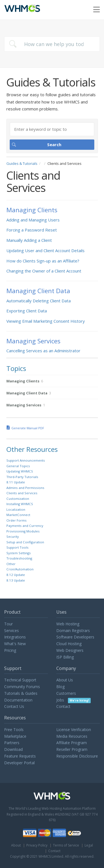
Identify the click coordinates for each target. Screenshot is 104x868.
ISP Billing (65, 657)
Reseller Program (72, 749)
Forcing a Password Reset (32, 230)
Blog (60, 687)
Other (11, 564)
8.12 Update (16, 575)
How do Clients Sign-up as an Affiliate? (43, 261)
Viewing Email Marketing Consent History (46, 321)
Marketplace (15, 736)
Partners (12, 743)
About (16, 845)
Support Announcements (26, 460)
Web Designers (70, 650)
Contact (63, 706)
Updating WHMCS (20, 471)
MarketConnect (18, 515)
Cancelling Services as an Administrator (43, 351)
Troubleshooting (19, 558)
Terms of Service (66, 845)
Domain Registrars (73, 630)
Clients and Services (22, 493)
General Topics (18, 466)
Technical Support (20, 680)
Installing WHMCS (20, 504)
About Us (65, 680)
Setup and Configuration (25, 542)
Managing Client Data (38, 291)
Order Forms (17, 520)
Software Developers (75, 637)
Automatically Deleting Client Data (39, 301)
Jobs (74, 700)
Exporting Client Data (27, 311)
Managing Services (33, 341)
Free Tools (14, 730)
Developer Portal (19, 763)
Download (13, 749)
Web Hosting (68, 624)
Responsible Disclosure (77, 756)
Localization (16, 509)
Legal (89, 845)
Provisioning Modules (23, 531)
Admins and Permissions (25, 488)
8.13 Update (16, 580)
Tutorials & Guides (21, 693)
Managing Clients (32, 210)
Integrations (15, 637)
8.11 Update (16, 482)
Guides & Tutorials (22, 163)
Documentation (18, 700)
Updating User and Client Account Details (45, 250)
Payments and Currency (25, 526)
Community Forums (22, 687)
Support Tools (17, 547)
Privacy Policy (37, 845)
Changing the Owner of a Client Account (44, 271)
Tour (8, 624)
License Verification (74, 730)
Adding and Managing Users (33, 220)
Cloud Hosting (69, 644)
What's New (15, 644)
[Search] (52, 129)
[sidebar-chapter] (52, 381)
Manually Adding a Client (29, 240)
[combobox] (52, 44)
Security (13, 537)
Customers (66, 693)
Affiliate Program (72, 743)
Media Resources (72, 736)
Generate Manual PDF (28, 428)
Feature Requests (20, 756)
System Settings (19, 553)
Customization (18, 499)
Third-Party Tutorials (22, 477)
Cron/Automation (20, 569)
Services (12, 630)
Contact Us (14, 706)
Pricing (10, 650)
